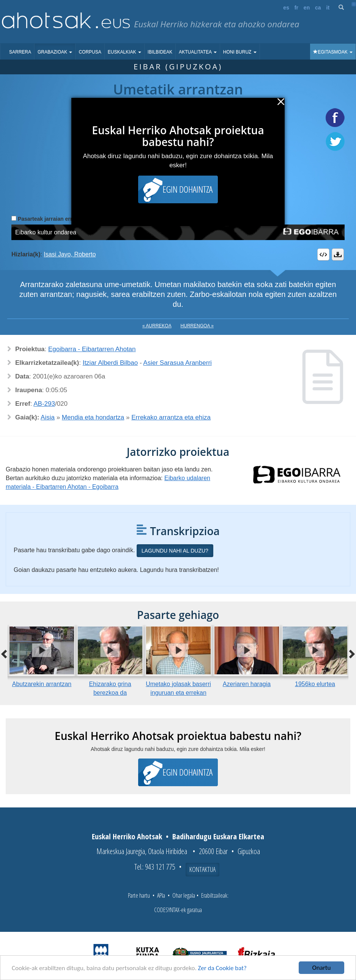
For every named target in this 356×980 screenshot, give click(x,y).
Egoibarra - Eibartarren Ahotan (92, 349)
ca (318, 8)
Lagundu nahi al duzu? (175, 551)
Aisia (48, 417)
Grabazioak (55, 52)
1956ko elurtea (315, 684)
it (328, 8)
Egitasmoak (333, 52)
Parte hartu (139, 895)
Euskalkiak (124, 52)
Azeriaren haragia (247, 684)
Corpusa (90, 52)
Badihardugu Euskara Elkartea (218, 836)
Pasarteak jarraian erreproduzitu (59, 219)
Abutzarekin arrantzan (42, 684)
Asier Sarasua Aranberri (177, 363)
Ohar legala (184, 895)
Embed (323, 254)
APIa (161, 895)
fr (296, 8)
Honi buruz (240, 52)
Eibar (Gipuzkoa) (178, 67)
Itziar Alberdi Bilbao (110, 363)
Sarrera (20, 52)
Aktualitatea (198, 52)
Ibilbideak (160, 52)
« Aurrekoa (157, 326)
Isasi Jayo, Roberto (70, 254)
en (307, 8)
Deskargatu (338, 254)
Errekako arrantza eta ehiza (171, 417)
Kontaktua (202, 869)
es (286, 8)
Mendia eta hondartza (93, 417)
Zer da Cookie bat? (222, 968)
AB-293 (44, 404)
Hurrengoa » (197, 326)
